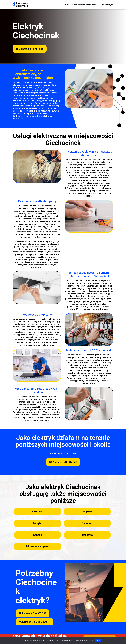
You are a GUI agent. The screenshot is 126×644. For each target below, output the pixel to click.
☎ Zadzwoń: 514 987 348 (30, 49)
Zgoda (98, 640)
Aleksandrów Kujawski (38, 547)
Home (66, 5)
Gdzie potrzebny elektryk (84, 5)
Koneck (37, 535)
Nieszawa (87, 523)
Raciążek (38, 523)
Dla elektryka (107, 5)
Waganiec (87, 512)
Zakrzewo (37, 512)
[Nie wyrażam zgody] (123, 640)
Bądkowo (87, 535)
